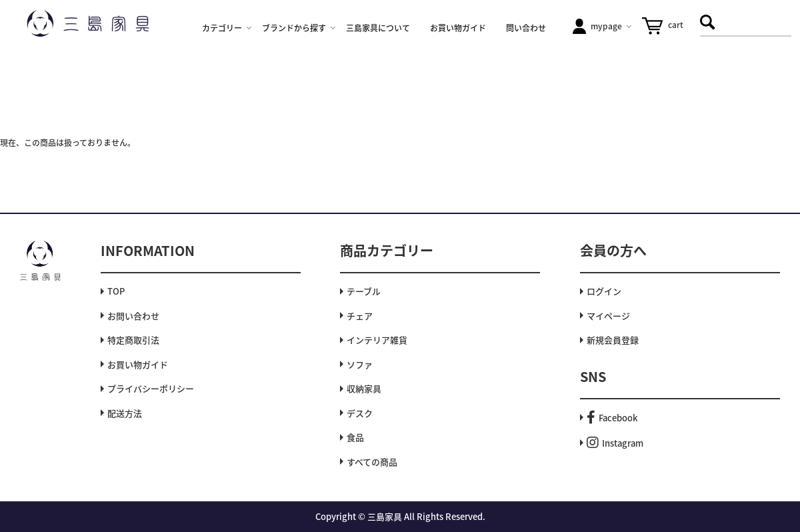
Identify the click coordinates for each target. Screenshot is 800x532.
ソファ (360, 364)
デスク (360, 413)
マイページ (608, 316)
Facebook (612, 418)
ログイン (604, 291)
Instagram (615, 443)
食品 (355, 437)
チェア (360, 316)
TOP (116, 291)
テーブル (364, 291)
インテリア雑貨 (377, 340)
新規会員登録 (613, 340)
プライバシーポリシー (151, 388)
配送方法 (125, 413)
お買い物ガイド (138, 364)
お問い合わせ (133, 316)
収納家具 (364, 388)
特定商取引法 (133, 340)
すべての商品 (372, 462)
